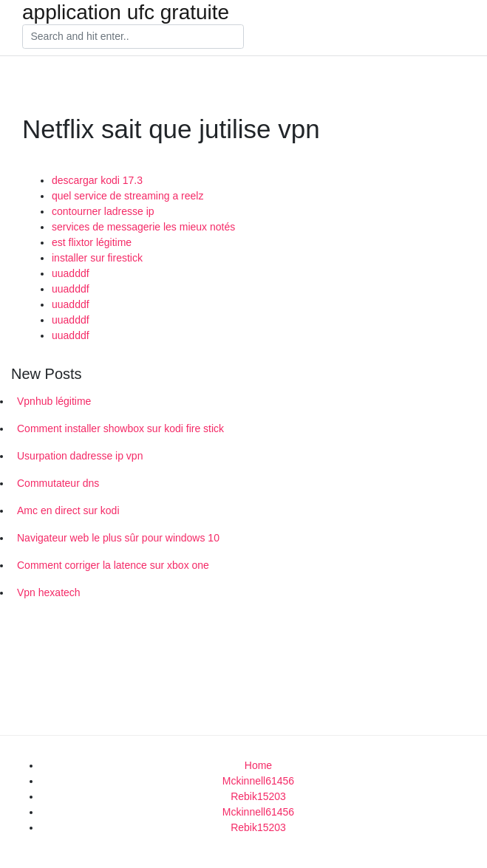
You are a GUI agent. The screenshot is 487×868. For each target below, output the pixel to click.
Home (258, 765)
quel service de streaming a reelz (127, 196)
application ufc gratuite (126, 13)
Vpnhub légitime (54, 401)
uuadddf (71, 273)
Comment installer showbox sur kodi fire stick (120, 428)
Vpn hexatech (49, 592)
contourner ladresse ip (103, 211)
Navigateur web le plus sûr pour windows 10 (118, 538)
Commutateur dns (58, 483)
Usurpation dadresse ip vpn (80, 456)
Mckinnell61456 (258, 781)
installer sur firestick (97, 258)
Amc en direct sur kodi (68, 510)
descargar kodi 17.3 (97, 180)
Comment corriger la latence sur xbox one (113, 565)
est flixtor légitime (92, 242)
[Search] (133, 37)
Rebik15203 (258, 796)
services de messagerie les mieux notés (143, 227)
